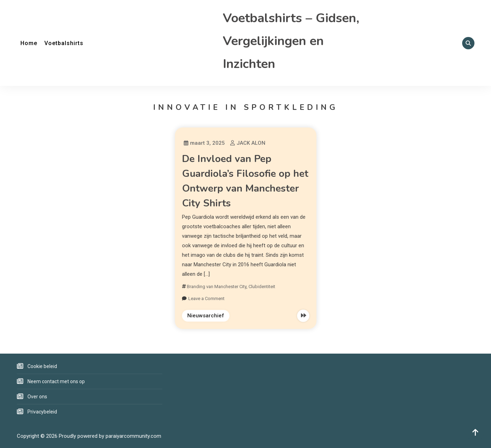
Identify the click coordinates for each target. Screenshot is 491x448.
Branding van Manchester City (217, 287)
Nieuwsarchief (206, 316)
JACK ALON (251, 143)
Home (29, 43)
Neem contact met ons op (56, 381)
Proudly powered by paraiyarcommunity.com (110, 436)
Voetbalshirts (64, 43)
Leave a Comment (206, 298)
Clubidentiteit (262, 287)
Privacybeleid (42, 412)
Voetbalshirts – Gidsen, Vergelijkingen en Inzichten (291, 41)
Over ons (37, 397)
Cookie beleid (42, 366)
